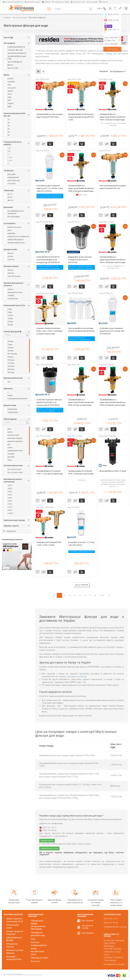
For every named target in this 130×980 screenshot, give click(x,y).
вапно (9, 432)
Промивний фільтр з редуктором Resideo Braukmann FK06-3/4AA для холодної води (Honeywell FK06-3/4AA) (81, 189)
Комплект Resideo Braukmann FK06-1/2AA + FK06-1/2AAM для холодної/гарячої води (50, 331)
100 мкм (10, 360)
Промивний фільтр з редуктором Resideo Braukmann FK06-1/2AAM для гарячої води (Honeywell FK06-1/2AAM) (113, 260)
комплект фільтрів (14, 50)
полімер (9, 295)
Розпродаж (92, 2)
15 (7, 120)
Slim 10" (9, 200)
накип (9, 447)
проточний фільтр (14, 62)
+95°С (9, 510)
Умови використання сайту (37, 951)
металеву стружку (14, 438)
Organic (9, 103)
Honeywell (11, 88)
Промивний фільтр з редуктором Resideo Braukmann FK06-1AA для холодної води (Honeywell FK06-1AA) (81, 403)
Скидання (9, 531)
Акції (33, 939)
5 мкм (9, 344)
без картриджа (12, 217)
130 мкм (10, 363)
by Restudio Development (33, 975)
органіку (10, 457)
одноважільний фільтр (16, 53)
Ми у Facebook (88, 921)
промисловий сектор (15, 243)
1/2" (8, 148)
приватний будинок (14, 240)
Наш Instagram (88, 933)
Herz (8, 85)
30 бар (9, 325)
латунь (9, 256)
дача (8, 230)
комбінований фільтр (15, 47)
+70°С (9, 504)
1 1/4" (9, 157)
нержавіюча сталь (14, 292)
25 (7, 126)
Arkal (8, 97)
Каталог (49, 9)
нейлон (9, 289)
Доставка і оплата (33, 2)
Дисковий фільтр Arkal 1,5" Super (113, 471)
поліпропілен (12, 299)
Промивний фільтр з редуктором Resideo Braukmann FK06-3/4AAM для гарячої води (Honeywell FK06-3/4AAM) (113, 403)
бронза (9, 253)
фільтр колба (13, 68)
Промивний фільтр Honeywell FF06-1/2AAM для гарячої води (81, 472)
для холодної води (15, 472)
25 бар (9, 322)
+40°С (9, 492)
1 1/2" (9, 161)
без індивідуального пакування (14, 212)
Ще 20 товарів (82, 585)
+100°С (9, 513)
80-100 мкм (11, 354)
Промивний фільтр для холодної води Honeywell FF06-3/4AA (50, 116)
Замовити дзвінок (47, 841)
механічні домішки (14, 441)
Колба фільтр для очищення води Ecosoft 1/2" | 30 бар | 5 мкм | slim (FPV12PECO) (50, 188)
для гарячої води (14, 469)
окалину (10, 454)
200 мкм (10, 366)
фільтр (9, 65)
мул (8, 444)
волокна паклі (12, 435)
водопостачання (13, 227)
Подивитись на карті (115, 964)
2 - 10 (102, 595)
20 (7, 123)
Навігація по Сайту (40, 958)
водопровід (11, 409)
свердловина (12, 412)
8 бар (8, 312)
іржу (8, 429)
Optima (9, 91)
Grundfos (10, 82)
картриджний (12, 177)
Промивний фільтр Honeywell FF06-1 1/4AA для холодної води (50, 472)
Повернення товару (61, 2)
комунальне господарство (17, 236)
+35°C (9, 489)
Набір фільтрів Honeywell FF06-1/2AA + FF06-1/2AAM (49, 544)
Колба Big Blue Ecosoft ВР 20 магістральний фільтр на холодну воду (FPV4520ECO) (48, 260)
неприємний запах (14, 451)
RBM (8, 107)
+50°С (9, 501)
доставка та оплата (77, 677)
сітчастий (10, 184)
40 (7, 132)
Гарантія (46, 2)
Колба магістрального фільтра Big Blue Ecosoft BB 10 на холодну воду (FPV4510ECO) (49, 402)
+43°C (9, 495)
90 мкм (9, 357)
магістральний (12, 180)
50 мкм (9, 351)
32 (7, 129)
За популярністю (118, 71)
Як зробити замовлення (13, 2)
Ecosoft (9, 79)
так (8, 382)
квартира (10, 233)
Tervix (8, 94)
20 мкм (9, 348)
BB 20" (10, 197)
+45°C (9, 498)
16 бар (9, 318)
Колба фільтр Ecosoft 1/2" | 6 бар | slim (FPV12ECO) (82, 544)
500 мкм (10, 372)
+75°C (9, 507)
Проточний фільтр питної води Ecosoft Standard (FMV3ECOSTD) (81, 330)
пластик (10, 259)
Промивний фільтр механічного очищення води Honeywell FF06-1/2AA (81, 117)
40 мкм (9, 341)
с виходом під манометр (16, 399)
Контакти (104, 2)
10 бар (9, 315)
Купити (50, 144)
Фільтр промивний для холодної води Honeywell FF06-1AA (113, 187)
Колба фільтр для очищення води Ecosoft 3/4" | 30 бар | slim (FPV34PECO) (112, 331)
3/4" (8, 151)
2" (7, 164)
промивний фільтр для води (15, 57)
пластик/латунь (13, 276)
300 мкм (10, 369)
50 (7, 135)
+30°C (9, 485)
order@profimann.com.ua (49, 848)
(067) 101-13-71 (105, 9)
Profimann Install (78, 2)
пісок (8, 460)
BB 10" (10, 194)
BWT (8, 100)
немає (9, 395)
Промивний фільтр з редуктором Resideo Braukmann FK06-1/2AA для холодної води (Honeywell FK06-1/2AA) (113, 117)
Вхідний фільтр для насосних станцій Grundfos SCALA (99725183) (80, 260)
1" (7, 154)
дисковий (10, 174)
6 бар (8, 309)
